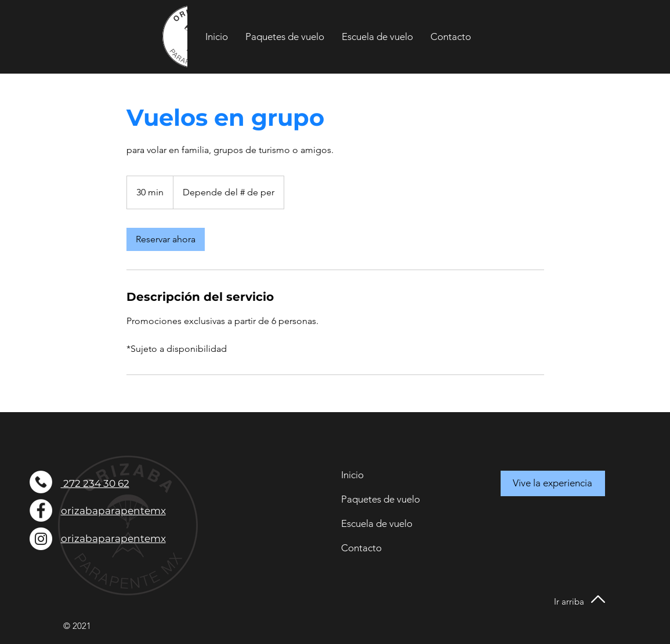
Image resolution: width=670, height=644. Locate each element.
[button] (451, 37)
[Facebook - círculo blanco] (41, 510)
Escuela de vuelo (377, 523)
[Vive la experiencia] (553, 483)
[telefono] (41, 482)
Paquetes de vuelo (381, 499)
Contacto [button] (361, 548)
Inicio (352, 475)
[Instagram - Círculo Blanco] (41, 539)
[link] (166, 239)
